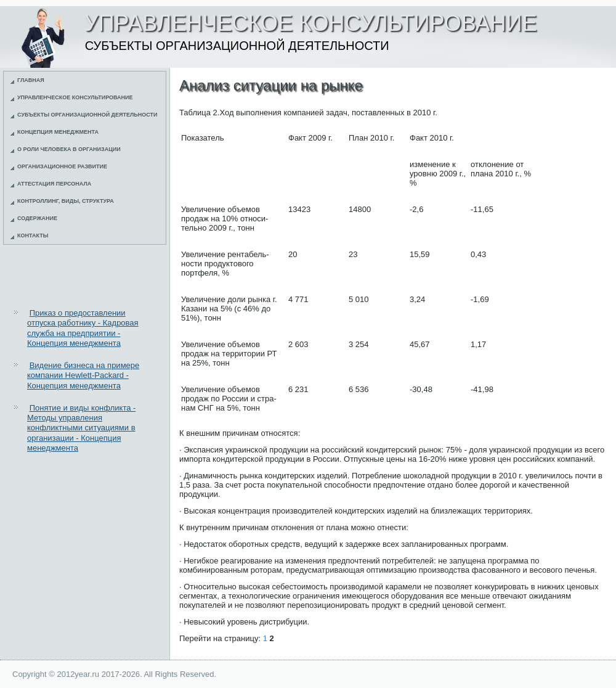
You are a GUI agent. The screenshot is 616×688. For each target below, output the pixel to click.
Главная (31, 80)
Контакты (33, 235)
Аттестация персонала (54, 184)
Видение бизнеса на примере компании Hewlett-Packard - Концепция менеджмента (83, 375)
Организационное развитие (62, 166)
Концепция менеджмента (58, 132)
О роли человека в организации (69, 149)
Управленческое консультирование (75, 97)
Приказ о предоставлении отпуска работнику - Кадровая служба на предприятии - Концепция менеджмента (83, 328)
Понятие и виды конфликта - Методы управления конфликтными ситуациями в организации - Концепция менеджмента (81, 428)
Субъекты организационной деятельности (87, 115)
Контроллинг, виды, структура (66, 201)
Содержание (37, 218)
